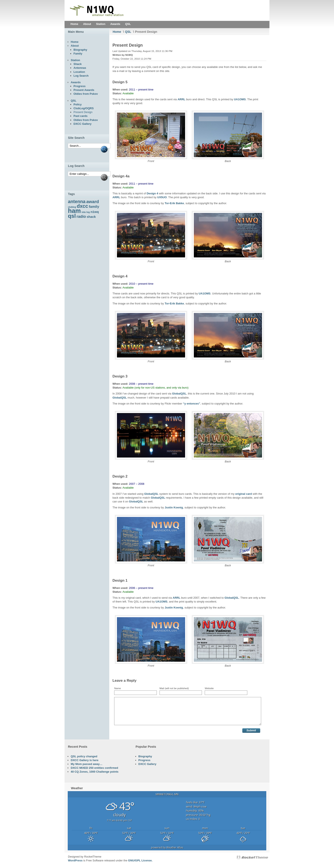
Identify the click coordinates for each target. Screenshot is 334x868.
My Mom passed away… (87, 764)
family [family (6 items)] (94, 207)
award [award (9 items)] (93, 202)
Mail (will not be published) (174, 688)
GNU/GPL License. (140, 860)
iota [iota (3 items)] (84, 212)
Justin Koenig (174, 507)
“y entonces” (192, 404)
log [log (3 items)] (88, 212)
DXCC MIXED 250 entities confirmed (94, 768)
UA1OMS (240, 99)
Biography (145, 756)
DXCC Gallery (148, 764)
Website (209, 688)
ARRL (181, 99)
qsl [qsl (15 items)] (72, 216)
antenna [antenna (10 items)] (77, 202)
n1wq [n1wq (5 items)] (95, 212)
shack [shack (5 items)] (91, 217)
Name (117, 688)
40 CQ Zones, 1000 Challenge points (95, 772)
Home (117, 32)
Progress (144, 760)
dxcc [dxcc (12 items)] (83, 206)
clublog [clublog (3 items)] (72, 207)
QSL (128, 32)
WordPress (75, 860)
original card (243, 494)
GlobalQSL (179, 394)
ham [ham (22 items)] (74, 211)
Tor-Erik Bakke (174, 203)
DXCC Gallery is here (85, 760)
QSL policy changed (84, 756)
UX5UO (162, 197)
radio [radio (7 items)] (81, 217)
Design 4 (152, 193)
